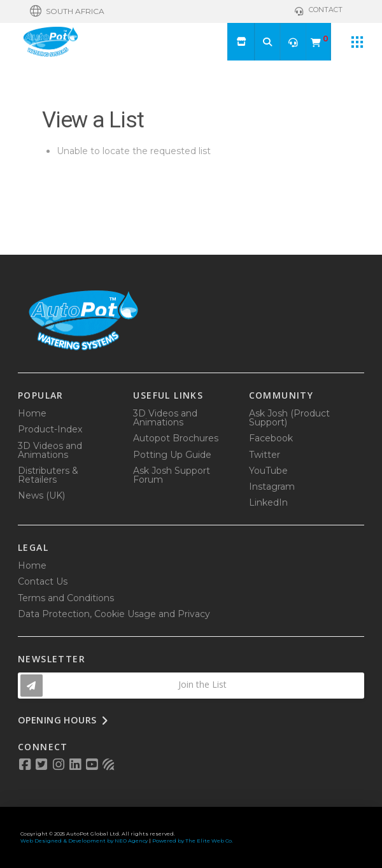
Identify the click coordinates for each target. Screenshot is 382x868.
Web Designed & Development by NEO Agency (84, 841)
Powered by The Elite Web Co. (193, 841)
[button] (67, 11)
